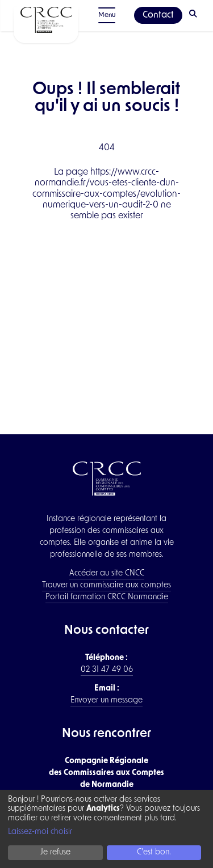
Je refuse (55, 852)
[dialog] (106, 829)
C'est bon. (154, 852)
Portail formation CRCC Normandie (107, 597)
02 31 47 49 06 (107, 670)
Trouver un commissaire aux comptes (106, 585)
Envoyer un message (106, 700)
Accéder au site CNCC (107, 573)
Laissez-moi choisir (40, 832)
